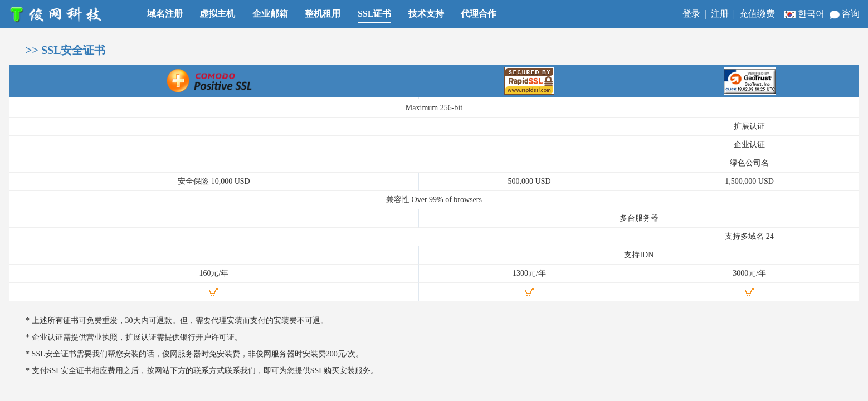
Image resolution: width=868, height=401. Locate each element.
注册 (720, 14)
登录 (691, 14)
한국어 (806, 14)
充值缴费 (757, 14)
